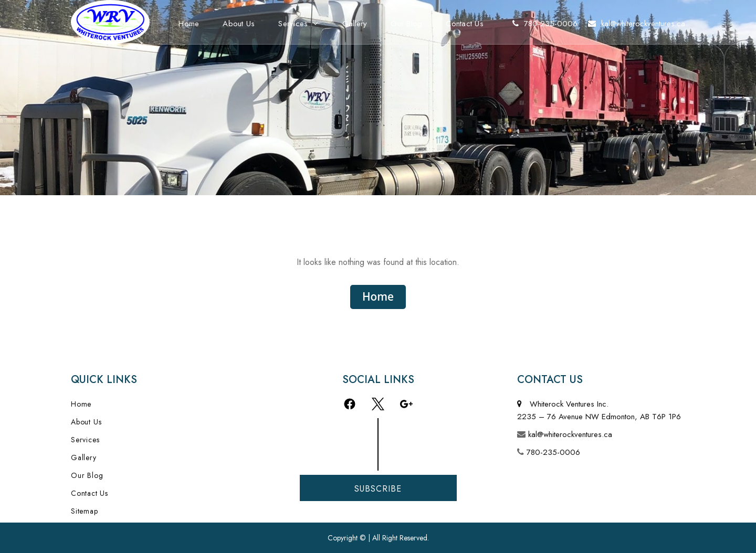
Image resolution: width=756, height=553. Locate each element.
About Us (239, 24)
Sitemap (85, 511)
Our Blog (406, 24)
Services (293, 24)
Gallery (355, 24)
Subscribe (378, 489)
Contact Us (465, 24)
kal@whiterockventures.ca (570, 434)
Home (189, 24)
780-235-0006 (553, 452)
